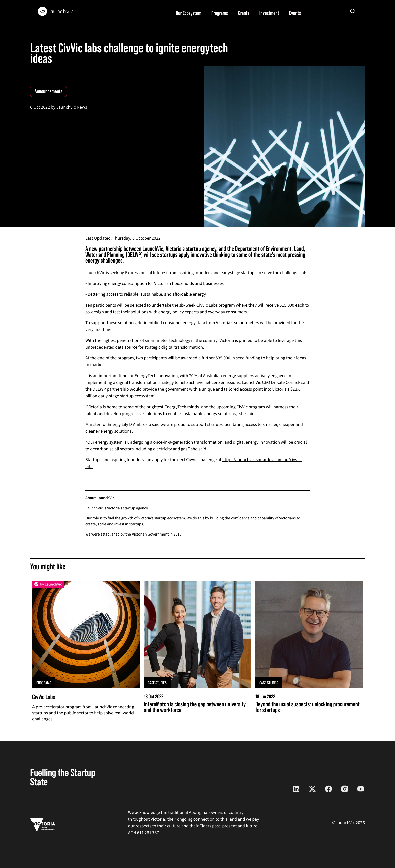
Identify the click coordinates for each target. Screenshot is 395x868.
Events (295, 13)
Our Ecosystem (189, 13)
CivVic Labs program (216, 305)
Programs (220, 13)
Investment (269, 13)
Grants (244, 13)
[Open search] (353, 11)
